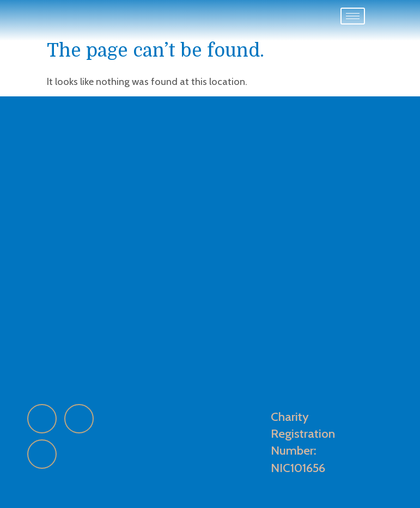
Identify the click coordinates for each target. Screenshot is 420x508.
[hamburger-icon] (353, 16)
